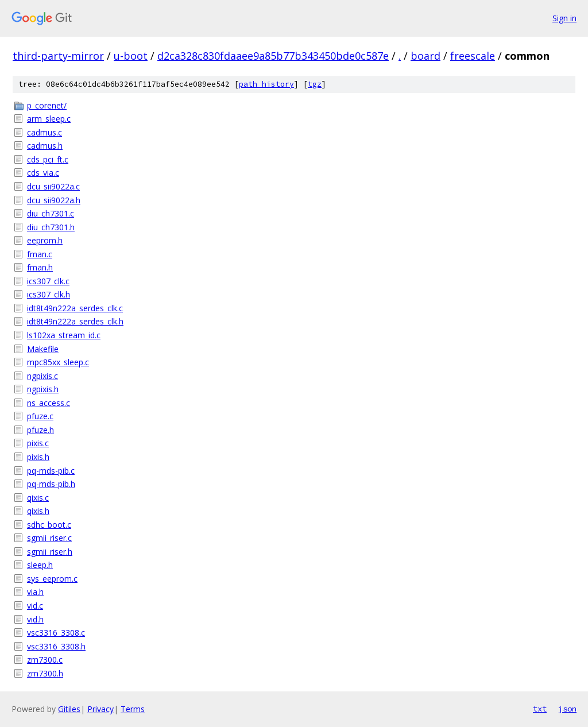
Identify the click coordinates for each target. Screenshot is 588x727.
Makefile (43, 349)
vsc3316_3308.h (56, 646)
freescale (473, 56)
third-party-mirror (58, 56)
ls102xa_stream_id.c (64, 335)
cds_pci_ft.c (48, 159)
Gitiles (69, 709)
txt (540, 709)
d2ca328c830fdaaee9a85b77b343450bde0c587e (273, 56)
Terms (133, 709)
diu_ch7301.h (51, 227)
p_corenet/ (47, 105)
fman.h (40, 267)
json (567, 709)
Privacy (100, 709)
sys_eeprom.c (52, 579)
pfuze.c (40, 416)
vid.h (35, 619)
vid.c (35, 606)
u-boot (131, 56)
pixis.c (38, 443)
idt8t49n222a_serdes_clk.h (75, 321)
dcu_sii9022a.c (53, 186)
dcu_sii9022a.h (54, 200)
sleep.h (40, 565)
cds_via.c (43, 173)
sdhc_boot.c (49, 525)
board (425, 56)
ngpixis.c (42, 376)
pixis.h (38, 457)
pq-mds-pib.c (51, 471)
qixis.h (38, 511)
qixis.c (38, 498)
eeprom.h (45, 240)
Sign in (564, 18)
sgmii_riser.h (50, 552)
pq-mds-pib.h (51, 484)
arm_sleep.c (49, 119)
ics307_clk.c (48, 281)
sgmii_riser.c (49, 538)
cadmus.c (45, 132)
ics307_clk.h (49, 294)
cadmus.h (45, 146)
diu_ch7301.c (51, 213)
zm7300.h (45, 673)
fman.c (40, 254)
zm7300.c (45, 660)
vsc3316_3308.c (56, 633)
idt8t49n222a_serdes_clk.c (75, 308)
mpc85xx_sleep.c (58, 362)
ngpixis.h (43, 389)
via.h (35, 592)
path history (266, 84)
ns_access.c (49, 403)
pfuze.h (40, 430)
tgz (315, 84)
